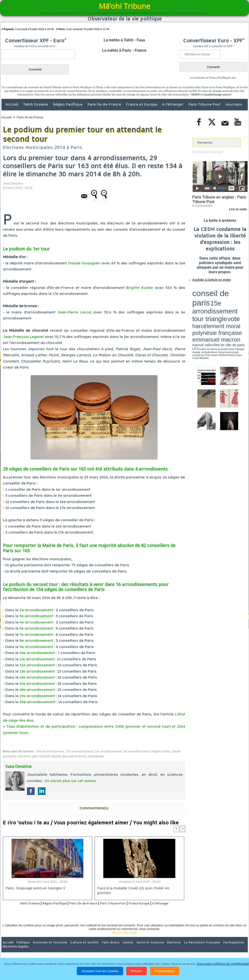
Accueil (12, 105)
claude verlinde (226, 304)
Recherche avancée (206, 152)
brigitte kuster (161, 751)
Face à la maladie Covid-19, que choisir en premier (139, 889)
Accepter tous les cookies (100, 971)
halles (214, 305)
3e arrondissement (36, 616)
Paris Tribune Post (205, 105)
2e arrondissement (36, 610)
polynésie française (232, 297)
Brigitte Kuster (140, 288)
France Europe (159, 904)
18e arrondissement (37, 690)
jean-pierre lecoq (74, 756)
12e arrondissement (37, 665)
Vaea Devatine (13, 183)
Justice (115, 949)
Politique (21, 949)
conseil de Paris (197, 305)
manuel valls (224, 301)
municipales (96, 756)
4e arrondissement (36, 622)
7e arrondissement (36, 634)
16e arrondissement (50, 751)
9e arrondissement (36, 647)
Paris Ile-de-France (105, 105)
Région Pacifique (68, 105)
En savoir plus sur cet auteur (71, 781)
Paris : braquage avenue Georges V (34, 889)
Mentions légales (234, 949)
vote (239, 293)
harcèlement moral (205, 297)
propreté (209, 304)
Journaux (234, 105)
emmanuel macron (205, 301)
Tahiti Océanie (36, 105)
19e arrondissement (37, 696)
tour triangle (226, 293)
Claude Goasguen (84, 263)
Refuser (137, 971)
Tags (134, 939)
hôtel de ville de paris (238, 301)
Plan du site (120, 939)
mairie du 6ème (201, 304)
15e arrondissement (37, 684)
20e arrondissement (37, 702)
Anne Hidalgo (216, 304)
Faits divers (100, 949)
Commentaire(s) (94, 808)
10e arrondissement (37, 653)
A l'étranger (173, 105)
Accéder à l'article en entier (208, 278)
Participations (211, 949)
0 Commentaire (201, 204)
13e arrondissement (37, 671)
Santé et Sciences (135, 949)
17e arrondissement (79, 751)
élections (24, 756)
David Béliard (207, 305)
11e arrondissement (37, 659)
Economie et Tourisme (46, 949)
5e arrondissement (36, 628)
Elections (156, 949)
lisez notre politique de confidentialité (224, 964)
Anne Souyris (236, 304)
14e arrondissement (37, 677)
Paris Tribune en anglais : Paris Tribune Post (217, 199)
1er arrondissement (108, 751)
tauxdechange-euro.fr (218, 94)
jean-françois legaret (46, 756)
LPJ (194, 304)
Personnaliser (165, 971)
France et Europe (142, 105)
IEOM (196, 94)
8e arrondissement (36, 640)
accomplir (243, 304)
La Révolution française (182, 949)
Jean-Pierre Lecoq (74, 312)
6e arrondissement (137, 751)
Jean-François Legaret (23, 337)
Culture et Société (77, 949)
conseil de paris (207, 289)
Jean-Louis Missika (222, 305)
